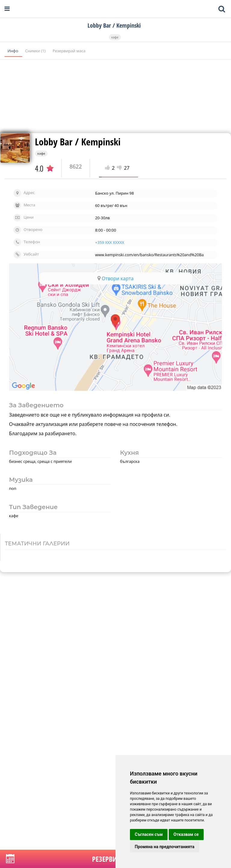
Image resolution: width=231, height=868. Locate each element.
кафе (115, 37)
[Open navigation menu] (7, 9)
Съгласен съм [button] (149, 834)
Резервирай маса (69, 51)
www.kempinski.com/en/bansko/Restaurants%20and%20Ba (149, 255)
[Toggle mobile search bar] (222, 9)
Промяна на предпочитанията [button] (165, 847)
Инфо (13, 51)
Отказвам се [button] (186, 834)
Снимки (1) (36, 51)
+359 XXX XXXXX (110, 242)
